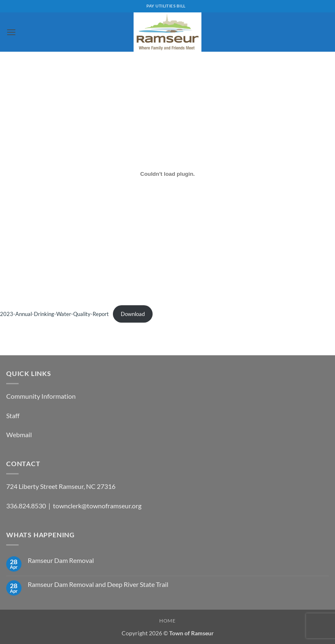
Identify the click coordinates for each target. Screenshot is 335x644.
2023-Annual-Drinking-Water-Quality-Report (54, 314)
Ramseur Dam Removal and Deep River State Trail (98, 584)
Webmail (19, 435)
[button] (11, 32)
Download (133, 314)
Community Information (41, 396)
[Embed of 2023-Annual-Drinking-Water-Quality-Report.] (167, 174)
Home (167, 621)
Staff (13, 415)
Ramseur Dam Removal (61, 560)
